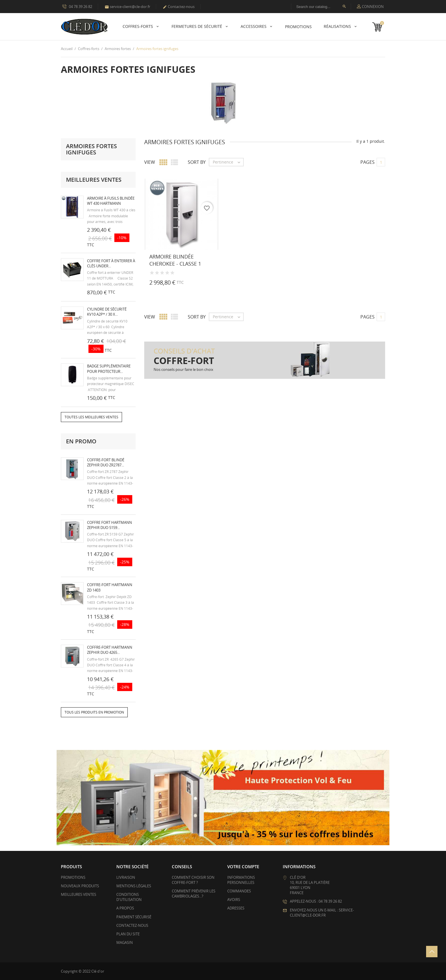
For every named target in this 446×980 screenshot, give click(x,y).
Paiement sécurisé (134, 917)
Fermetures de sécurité (197, 26)
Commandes (239, 891)
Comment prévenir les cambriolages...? (194, 894)
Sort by (197, 162)
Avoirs (234, 900)
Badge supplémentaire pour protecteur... (109, 369)
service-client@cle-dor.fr (127, 7)
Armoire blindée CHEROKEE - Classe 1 (175, 260)
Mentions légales (134, 886)
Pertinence (228, 162)
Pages (367, 162)
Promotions (73, 877)
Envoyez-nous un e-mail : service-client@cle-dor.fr (322, 913)
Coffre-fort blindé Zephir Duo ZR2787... (106, 462)
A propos (125, 908)
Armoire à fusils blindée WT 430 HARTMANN (111, 201)
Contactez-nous (179, 7)
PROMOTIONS (298, 27)
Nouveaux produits (80, 886)
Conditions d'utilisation (129, 897)
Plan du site (128, 934)
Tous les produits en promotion (94, 712)
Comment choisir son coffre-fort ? (193, 880)
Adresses (236, 908)
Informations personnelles (241, 880)
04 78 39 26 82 (77, 6)
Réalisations (338, 26)
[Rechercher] (321, 7)
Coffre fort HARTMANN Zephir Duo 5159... (110, 525)
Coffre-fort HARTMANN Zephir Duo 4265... (110, 650)
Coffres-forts (138, 26)
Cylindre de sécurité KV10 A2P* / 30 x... (107, 312)
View (150, 162)
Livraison (126, 877)
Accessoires (254, 26)
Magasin (125, 942)
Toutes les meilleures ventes (91, 417)
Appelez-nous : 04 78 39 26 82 (316, 901)
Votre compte (243, 867)
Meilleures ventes (79, 894)
